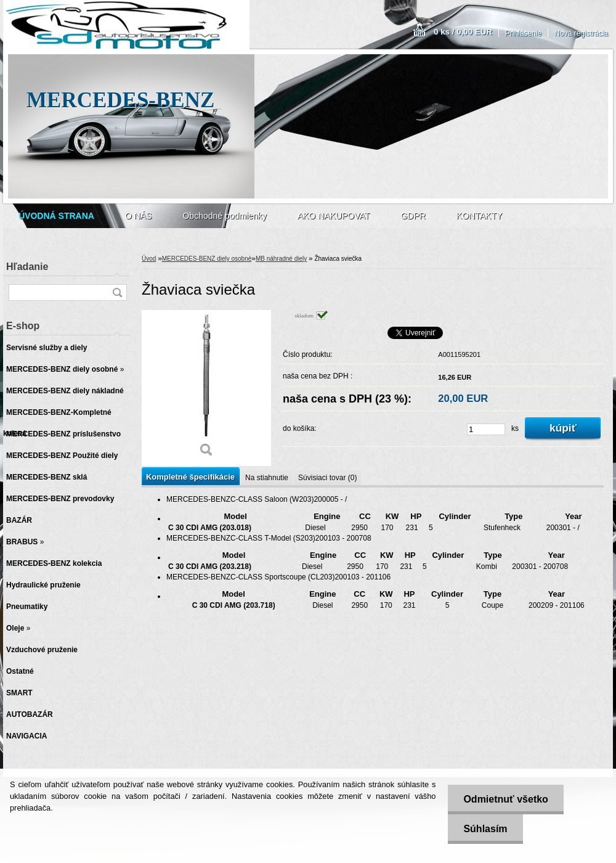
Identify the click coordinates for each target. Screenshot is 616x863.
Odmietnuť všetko (505, 799)
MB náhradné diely (281, 259)
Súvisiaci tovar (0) (327, 478)
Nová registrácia (581, 33)
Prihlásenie (523, 33)
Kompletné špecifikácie (190, 477)
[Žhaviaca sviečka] (206, 388)
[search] (117, 292)
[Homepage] (56, 216)
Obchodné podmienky (224, 216)
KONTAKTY (479, 216)
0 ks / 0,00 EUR (463, 32)
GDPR (413, 216)
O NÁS (139, 216)
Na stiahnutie (267, 478)
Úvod (149, 259)
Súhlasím (485, 829)
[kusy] (486, 429)
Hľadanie (27, 267)
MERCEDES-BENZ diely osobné (207, 259)
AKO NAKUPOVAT (334, 216)
